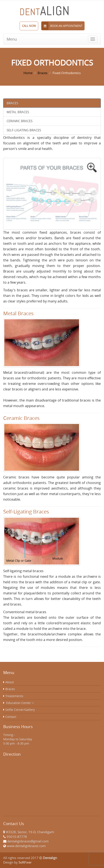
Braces (42, 73)
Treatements (14, 696)
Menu (12, 39)
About (10, 682)
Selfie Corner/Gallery (20, 710)
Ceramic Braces (20, 121)
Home (28, 73)
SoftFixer (25, 862)
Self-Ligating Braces (24, 130)
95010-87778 (17, 837)
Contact (11, 717)
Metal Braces (18, 112)
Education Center (20, 703)
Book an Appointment (62, 26)
